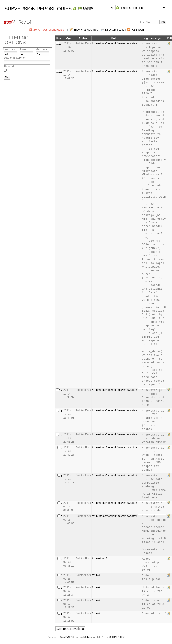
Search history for (15, 58)
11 (61, 411)
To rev (23, 49)
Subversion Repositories (38, 9)
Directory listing (115, 30)
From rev (9, 49)
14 (61, 44)
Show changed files (86, 30)
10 (61, 435)
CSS (123, 637)
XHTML (113, 637)
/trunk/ (96, 575)
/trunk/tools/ (99, 558)
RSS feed (138, 30)
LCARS (86, 9)
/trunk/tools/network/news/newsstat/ (114, 43)
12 (61, 390)
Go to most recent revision (50, 30)
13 (61, 72)
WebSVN (65, 637)
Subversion (90, 637)
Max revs (41, 49)
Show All (9, 66)
